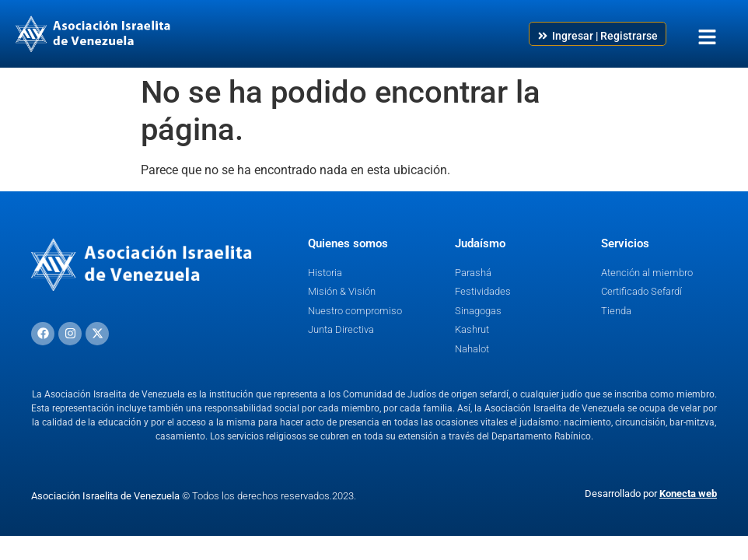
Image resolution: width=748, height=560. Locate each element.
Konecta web (688, 493)
